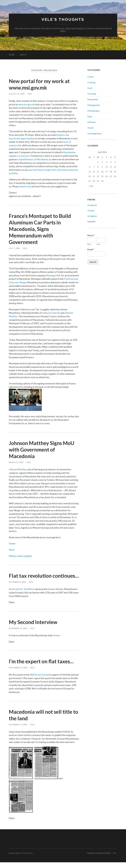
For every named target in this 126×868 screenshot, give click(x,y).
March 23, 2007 (16, 462)
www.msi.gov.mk (27, 104)
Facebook (92, 205)
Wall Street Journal (39, 680)
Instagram (92, 216)
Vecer (12, 549)
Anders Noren (104, 859)
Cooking (91, 82)
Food (90, 88)
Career (91, 77)
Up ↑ (115, 859)
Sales (90, 116)
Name (91, 235)
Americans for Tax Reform (22, 595)
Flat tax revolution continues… (31, 578)
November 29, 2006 (18, 634)
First (89, 244)
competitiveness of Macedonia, (33, 159)
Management (94, 105)
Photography (93, 111)
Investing (92, 94)
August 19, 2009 (17, 94)
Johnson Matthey (18, 469)
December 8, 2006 (17, 588)
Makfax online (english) (21, 555)
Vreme (12, 543)
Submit (93, 262)
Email (91, 249)
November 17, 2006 (18, 673)
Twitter (91, 210)
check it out (25, 186)
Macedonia (93, 99)
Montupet (51, 275)
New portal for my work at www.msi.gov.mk (41, 84)
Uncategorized (94, 133)
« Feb (91, 186)
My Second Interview (34, 628)
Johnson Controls (51, 312)
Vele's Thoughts (63, 20)
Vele (30, 94)
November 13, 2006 (18, 730)
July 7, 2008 (14, 248)
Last (98, 244)
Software (92, 122)
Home (12, 55)
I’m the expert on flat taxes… (43, 667)
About (24, 55)
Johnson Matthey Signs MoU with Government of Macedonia (43, 449)
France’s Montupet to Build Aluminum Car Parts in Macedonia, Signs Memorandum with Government (41, 228)
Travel (90, 128)
